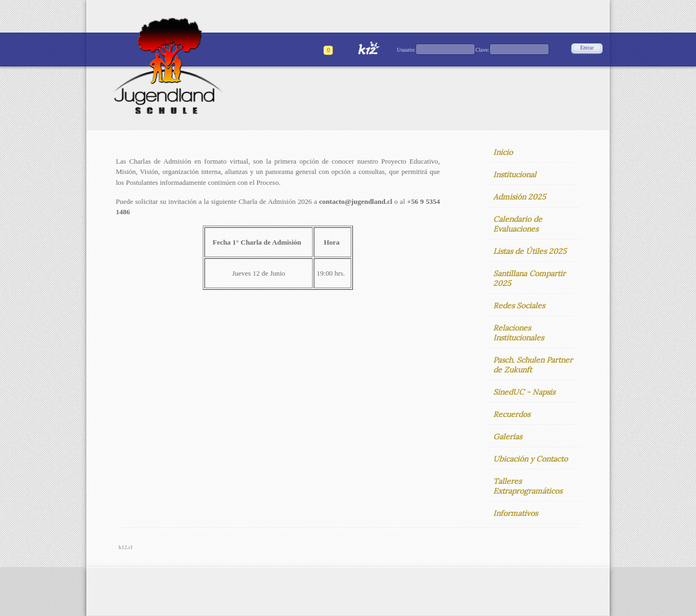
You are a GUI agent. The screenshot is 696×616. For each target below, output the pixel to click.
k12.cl (125, 547)
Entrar (587, 48)
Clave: (482, 50)
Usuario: (406, 50)
